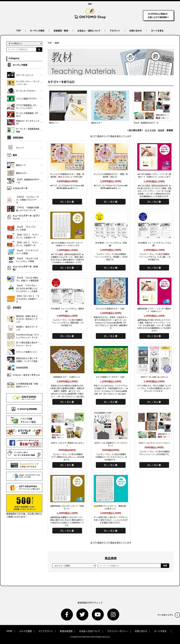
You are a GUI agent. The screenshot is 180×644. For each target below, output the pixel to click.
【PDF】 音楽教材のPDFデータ (146, 123)
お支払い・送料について (89, 31)
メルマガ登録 (25, 631)
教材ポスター (97, 123)
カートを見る (157, 31)
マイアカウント (46, 631)
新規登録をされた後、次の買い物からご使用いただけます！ (24, 506)
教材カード (54, 123)
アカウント (115, 31)
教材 (57, 43)
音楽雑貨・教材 (61, 31)
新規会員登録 (66, 631)
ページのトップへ (169, 615)
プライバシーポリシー (117, 631)
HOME (9, 631)
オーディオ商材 (37, 31)
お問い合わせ (136, 31)
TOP (19, 31)
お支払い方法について (90, 631)
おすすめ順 (150, 130)
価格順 (161, 130)
